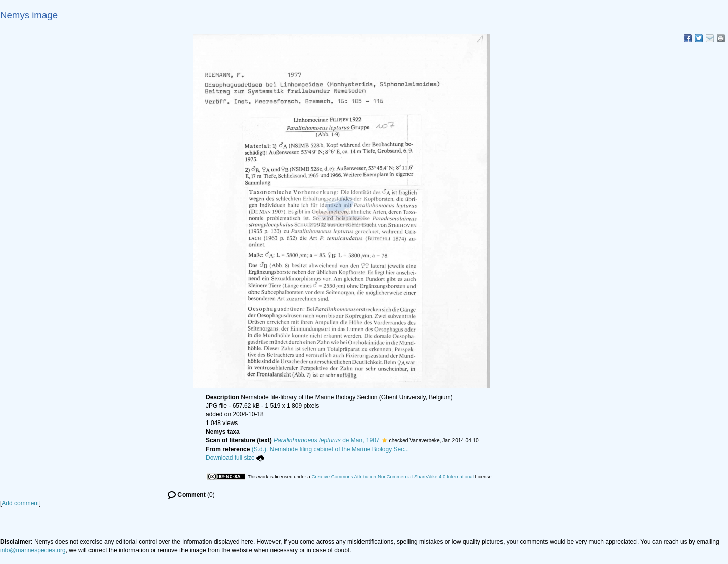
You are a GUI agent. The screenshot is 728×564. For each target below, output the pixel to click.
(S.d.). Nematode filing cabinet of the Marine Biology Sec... (331, 449)
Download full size (235, 458)
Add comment (20, 503)
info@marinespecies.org (33, 550)
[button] (384, 440)
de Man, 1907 (326, 440)
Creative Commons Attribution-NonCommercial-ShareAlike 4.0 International (392, 476)
